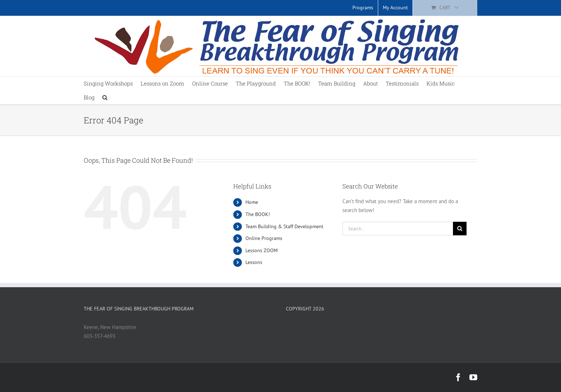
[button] (105, 97)
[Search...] (398, 229)
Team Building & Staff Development (284, 226)
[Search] (460, 229)
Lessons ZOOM (262, 250)
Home (252, 202)
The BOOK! (258, 214)
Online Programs (264, 238)
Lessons (254, 262)
